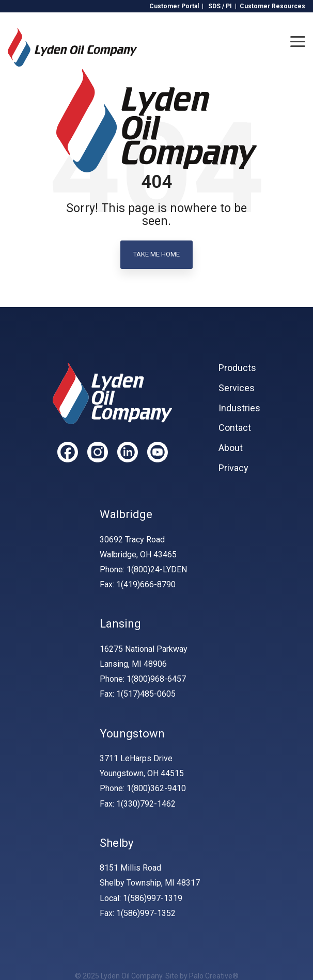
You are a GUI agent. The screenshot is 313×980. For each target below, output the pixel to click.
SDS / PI (220, 6)
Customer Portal (174, 6)
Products (237, 368)
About (231, 448)
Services (237, 388)
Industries (239, 408)
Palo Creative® (214, 976)
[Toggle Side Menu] (298, 41)
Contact (235, 428)
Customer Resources (272, 6)
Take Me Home (156, 254)
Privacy (233, 468)
